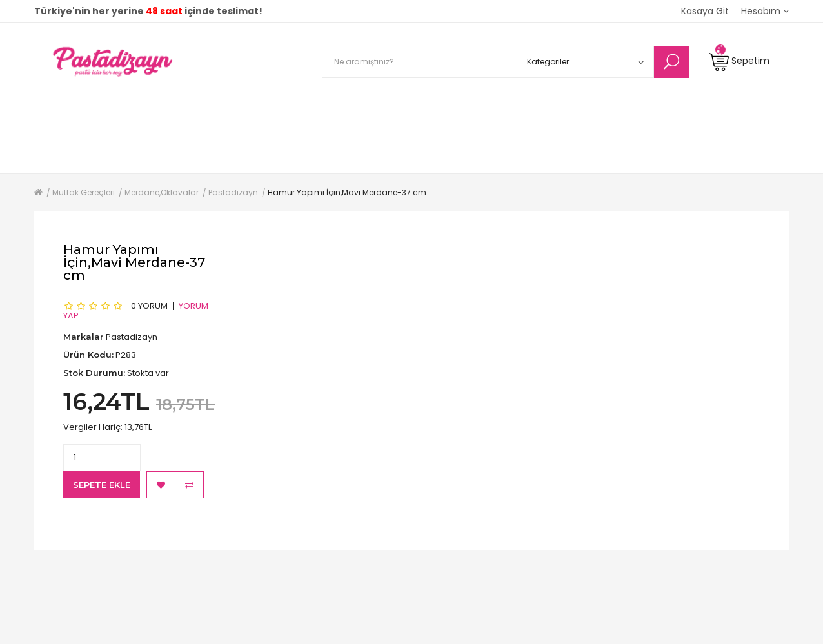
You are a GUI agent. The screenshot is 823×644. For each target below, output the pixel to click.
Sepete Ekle (102, 485)
